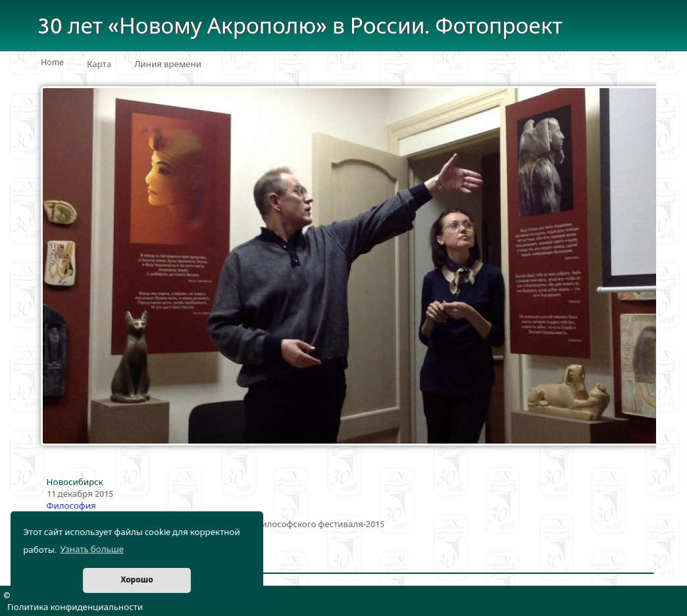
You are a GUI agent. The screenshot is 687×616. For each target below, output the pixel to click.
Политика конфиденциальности (75, 607)
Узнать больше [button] (92, 550)
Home (52, 63)
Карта (99, 64)
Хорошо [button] (137, 580)
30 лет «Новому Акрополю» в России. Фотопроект (300, 27)
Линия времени (168, 64)
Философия (71, 506)
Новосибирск (75, 482)
